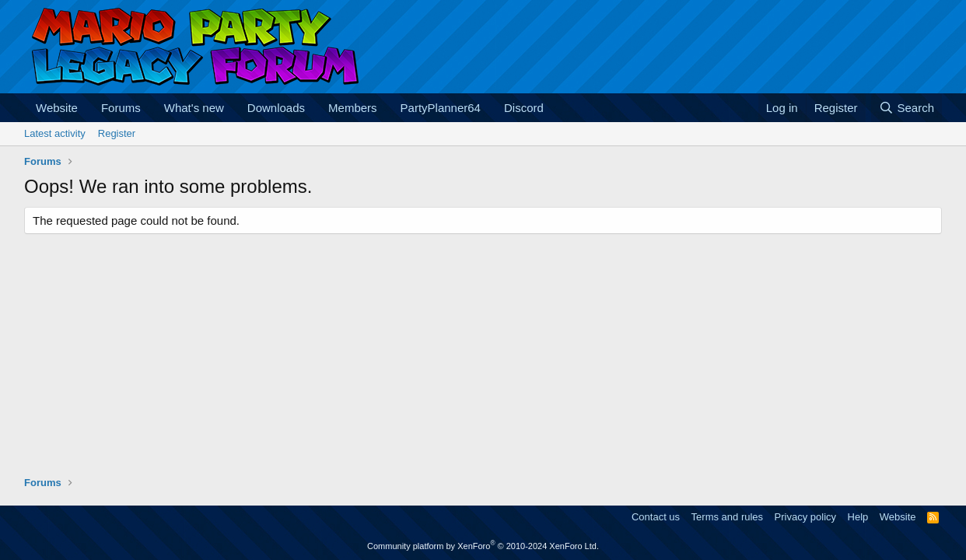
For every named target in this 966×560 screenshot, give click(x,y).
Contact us (656, 517)
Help (858, 517)
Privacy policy (805, 517)
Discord (524, 108)
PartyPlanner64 (441, 108)
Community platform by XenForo (483, 546)
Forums (121, 108)
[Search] (906, 108)
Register (117, 133)
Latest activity (55, 133)
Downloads (276, 108)
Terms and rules (727, 517)
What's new (194, 108)
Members (353, 108)
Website (57, 108)
